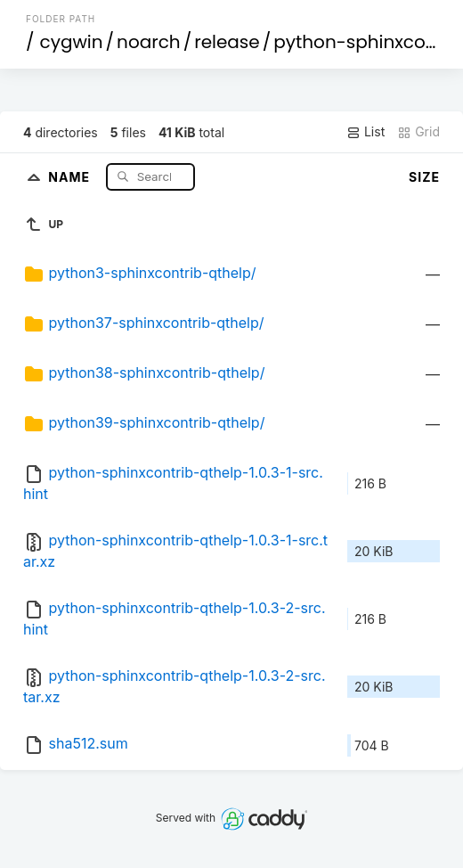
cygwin (72, 42)
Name (71, 176)
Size (424, 177)
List (366, 132)
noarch (149, 42)
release (227, 42)
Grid (418, 132)
